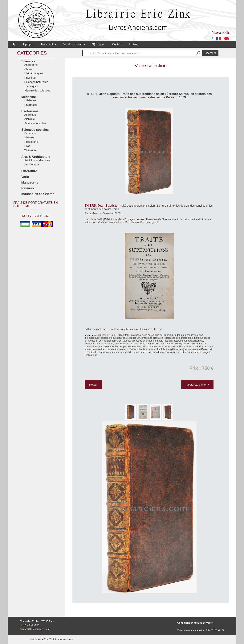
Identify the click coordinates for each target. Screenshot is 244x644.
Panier (99, 45)
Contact (117, 44)
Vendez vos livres (74, 44)
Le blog (134, 44)
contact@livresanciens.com (35, 629)
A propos (28, 44)
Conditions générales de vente (195, 623)
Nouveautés (49, 44)
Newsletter (222, 32)
